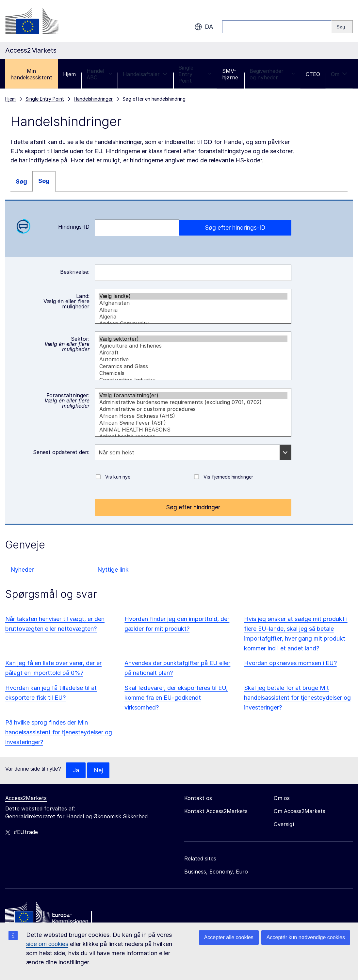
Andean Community (193, 324)
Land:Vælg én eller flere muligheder (66, 301)
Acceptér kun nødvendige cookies (306, 937)
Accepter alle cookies (229, 937)
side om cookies (47, 944)
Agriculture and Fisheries (193, 346)
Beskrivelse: (75, 272)
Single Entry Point (195, 74)
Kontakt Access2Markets (216, 811)
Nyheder (22, 570)
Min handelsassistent (31, 74)
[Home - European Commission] (53, 915)
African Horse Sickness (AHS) (193, 416)
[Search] (342, 27)
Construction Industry (193, 380)
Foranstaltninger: (67, 400)
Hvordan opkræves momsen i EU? (290, 663)
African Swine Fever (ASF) (193, 423)
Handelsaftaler (145, 74)
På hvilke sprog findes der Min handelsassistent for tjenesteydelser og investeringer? (59, 732)
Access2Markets (26, 798)
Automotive (193, 359)
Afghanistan (193, 303)
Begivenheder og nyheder (272, 74)
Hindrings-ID (53, 227)
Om (339, 74)
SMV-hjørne (230, 74)
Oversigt (284, 824)
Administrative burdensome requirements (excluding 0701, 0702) (193, 402)
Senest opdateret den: (61, 452)
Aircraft (193, 353)
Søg (21, 181)
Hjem (69, 74)
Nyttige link (113, 570)
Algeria (193, 317)
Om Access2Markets (300, 811)
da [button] (204, 27)
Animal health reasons (193, 437)
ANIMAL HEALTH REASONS (193, 430)
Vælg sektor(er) (193, 339)
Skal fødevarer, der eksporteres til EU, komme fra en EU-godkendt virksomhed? (176, 698)
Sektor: (67, 344)
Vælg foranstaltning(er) (193, 395)
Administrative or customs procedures (193, 409)
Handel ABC (99, 74)
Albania (193, 310)
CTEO (313, 74)
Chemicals (193, 373)
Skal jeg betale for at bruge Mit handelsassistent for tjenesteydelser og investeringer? (297, 698)
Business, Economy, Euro (216, 872)
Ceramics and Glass (193, 366)
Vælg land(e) (193, 296)
